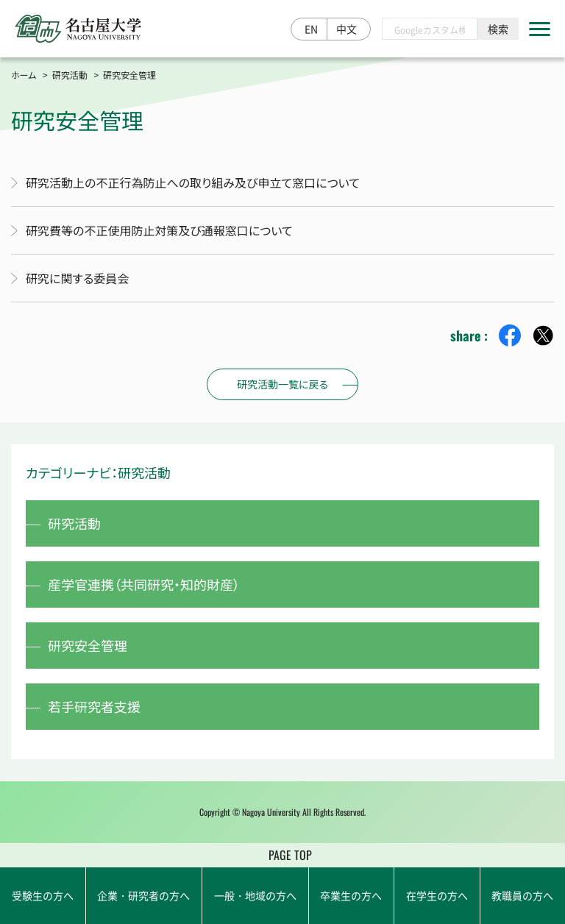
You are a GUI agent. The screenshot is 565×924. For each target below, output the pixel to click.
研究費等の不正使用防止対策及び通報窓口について (159, 230)
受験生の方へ (43, 895)
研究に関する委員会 (77, 278)
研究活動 (70, 75)
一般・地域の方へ (255, 895)
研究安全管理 (88, 645)
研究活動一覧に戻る (282, 384)
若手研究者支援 (94, 706)
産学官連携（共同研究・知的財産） (144, 584)
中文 (347, 29)
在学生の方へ (437, 895)
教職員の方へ (522, 895)
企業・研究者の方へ (143, 895)
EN (311, 29)
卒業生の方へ (351, 895)
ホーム (24, 75)
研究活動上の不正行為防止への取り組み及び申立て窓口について (193, 182)
